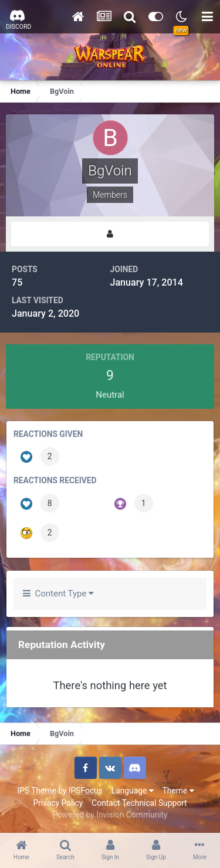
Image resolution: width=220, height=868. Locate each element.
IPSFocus (86, 791)
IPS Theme (36, 791)
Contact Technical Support (139, 803)
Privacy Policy (58, 803)
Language (133, 791)
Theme (178, 791)
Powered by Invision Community (110, 815)
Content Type (58, 594)
